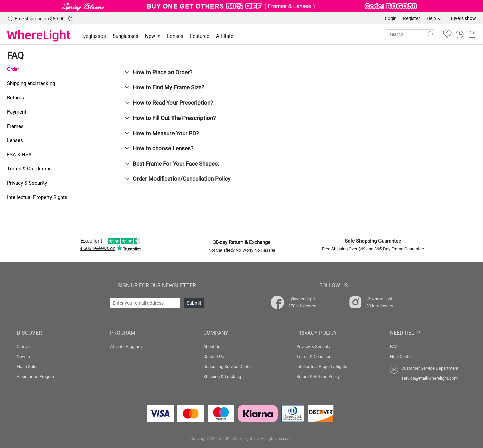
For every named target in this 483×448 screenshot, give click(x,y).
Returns (16, 97)
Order (13, 69)
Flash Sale (27, 366)
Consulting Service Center (228, 366)
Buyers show (463, 18)
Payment (17, 111)
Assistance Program (36, 376)
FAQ (394, 346)
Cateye (23, 346)
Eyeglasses (93, 36)
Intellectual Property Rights (37, 197)
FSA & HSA (19, 154)
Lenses (15, 140)
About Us (212, 346)
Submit (194, 303)
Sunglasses (125, 36)
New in (153, 36)
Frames (15, 126)
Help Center (401, 356)
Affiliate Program (126, 346)
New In (23, 356)
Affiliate (225, 36)
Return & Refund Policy (318, 376)
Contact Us (214, 356)
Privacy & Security (27, 183)
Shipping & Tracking (222, 376)
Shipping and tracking (31, 83)
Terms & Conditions (29, 168)
